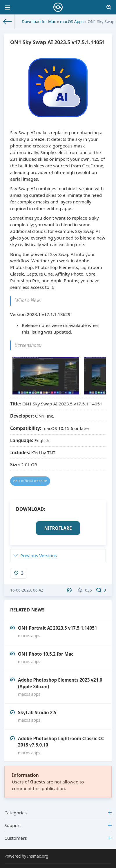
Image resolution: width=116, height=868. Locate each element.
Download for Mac (39, 21)
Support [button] (58, 825)
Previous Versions (39, 555)
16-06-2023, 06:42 (27, 590)
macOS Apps (72, 21)
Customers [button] (58, 838)
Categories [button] (58, 813)
